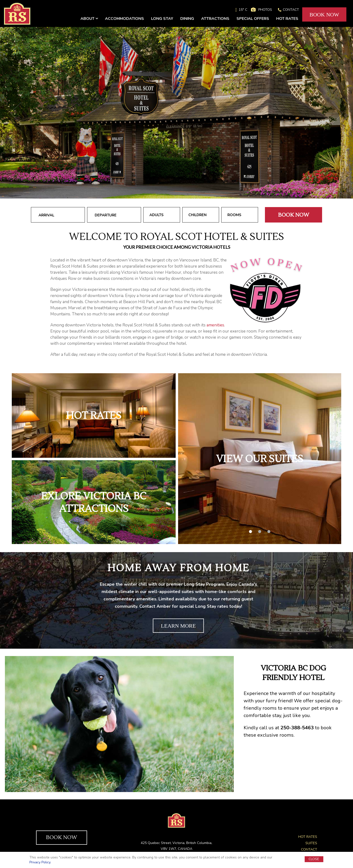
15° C (243, 10)
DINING (187, 19)
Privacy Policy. (40, 862)
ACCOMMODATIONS (124, 19)
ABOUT (89, 19)
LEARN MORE (178, 626)
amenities (215, 325)
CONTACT (291, 10)
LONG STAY (162, 19)
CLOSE (314, 859)
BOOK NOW (324, 15)
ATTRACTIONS (215, 19)
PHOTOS (265, 10)
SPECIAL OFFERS (253, 19)
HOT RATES (287, 19)
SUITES (311, 843)
